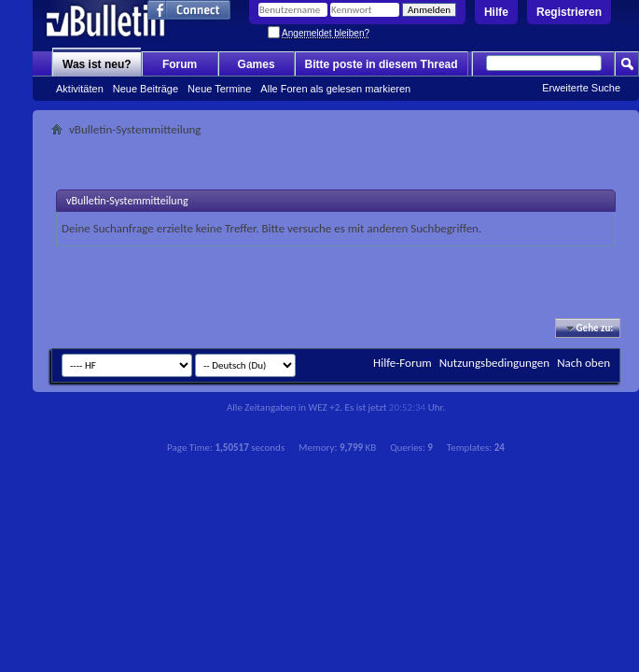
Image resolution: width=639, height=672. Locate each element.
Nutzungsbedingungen (495, 363)
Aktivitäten (80, 89)
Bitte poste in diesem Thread (382, 64)
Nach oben (583, 363)
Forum (180, 64)
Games (257, 64)
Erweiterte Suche (581, 88)
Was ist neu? (97, 64)
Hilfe (496, 12)
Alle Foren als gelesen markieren (335, 89)
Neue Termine (219, 89)
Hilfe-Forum (403, 363)
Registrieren (569, 12)
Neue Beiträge (146, 89)
